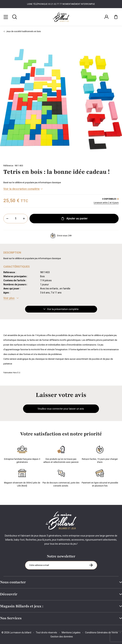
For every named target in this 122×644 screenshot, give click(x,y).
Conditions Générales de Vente (101, 633)
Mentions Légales (71, 633)
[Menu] (6, 17)
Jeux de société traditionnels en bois (22, 31)
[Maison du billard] (61, 17)
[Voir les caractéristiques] (11, 298)
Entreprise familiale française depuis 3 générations (22, 454)
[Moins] (7, 219)
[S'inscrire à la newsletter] (91, 565)
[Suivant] (120, 99)
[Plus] (24, 219)
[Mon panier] (116, 17)
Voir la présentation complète (61, 309)
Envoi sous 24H (61, 236)
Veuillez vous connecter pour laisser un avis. (61, 409)
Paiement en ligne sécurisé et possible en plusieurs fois (100, 477)
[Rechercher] (15, 17)
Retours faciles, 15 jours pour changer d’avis (100, 454)
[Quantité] (16, 219)
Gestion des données (62, 637)
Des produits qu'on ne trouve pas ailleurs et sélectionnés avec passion (61, 454)
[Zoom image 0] (61, 99)
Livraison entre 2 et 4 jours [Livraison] (106, 203)
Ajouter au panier (74, 219)
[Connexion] (106, 17)
